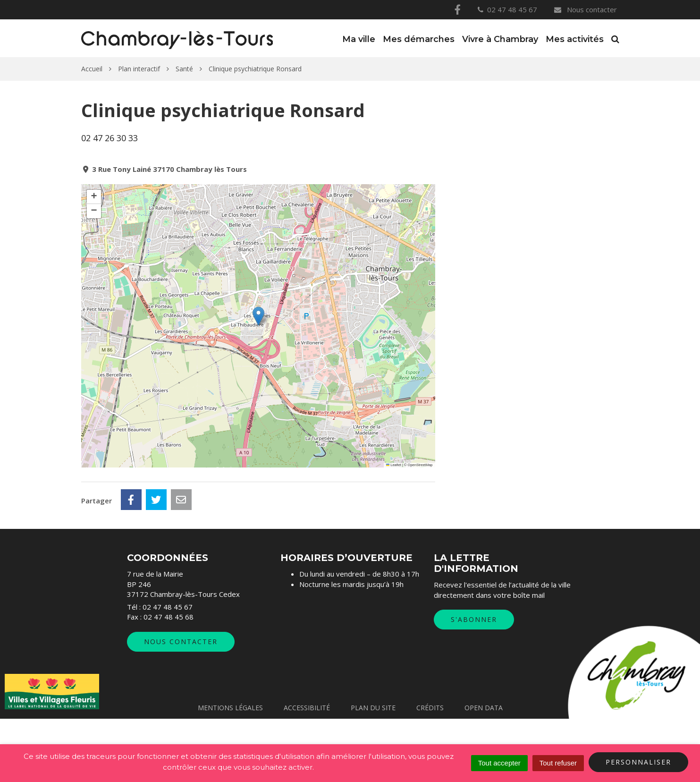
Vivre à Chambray (500, 39)
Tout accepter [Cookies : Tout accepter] (499, 763)
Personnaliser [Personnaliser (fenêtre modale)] (638, 762)
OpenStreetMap (420, 465)
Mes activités (575, 39)
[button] (258, 316)
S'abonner (474, 683)
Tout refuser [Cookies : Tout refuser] (558, 763)
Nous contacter (585, 9)
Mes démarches (419, 39)
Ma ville (359, 39)
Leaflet (394, 465)
